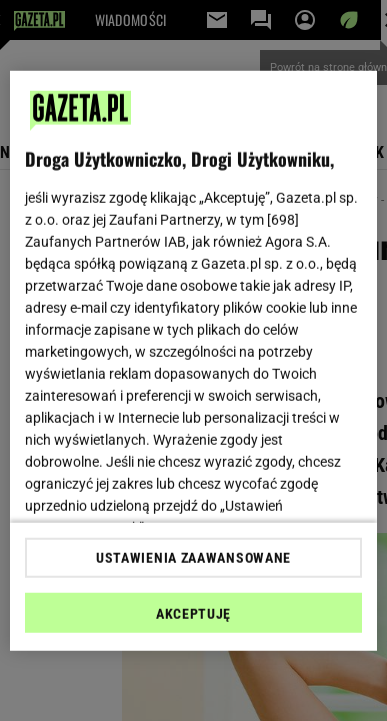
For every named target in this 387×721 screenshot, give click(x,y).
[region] (194, 360)
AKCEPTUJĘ (193, 614)
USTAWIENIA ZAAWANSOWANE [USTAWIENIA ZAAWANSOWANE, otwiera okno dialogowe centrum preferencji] (193, 558)
